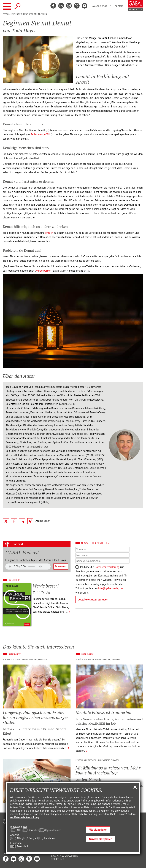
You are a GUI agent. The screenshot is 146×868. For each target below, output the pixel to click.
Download (61, 566)
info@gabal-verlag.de (110, 588)
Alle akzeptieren (98, 830)
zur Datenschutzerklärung (24, 817)
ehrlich (49, 233)
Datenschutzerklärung (107, 567)
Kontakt (119, 6)
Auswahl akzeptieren (100, 839)
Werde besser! (44, 271)
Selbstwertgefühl (40, 134)
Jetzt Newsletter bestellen (93, 600)
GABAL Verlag (99, 6)
